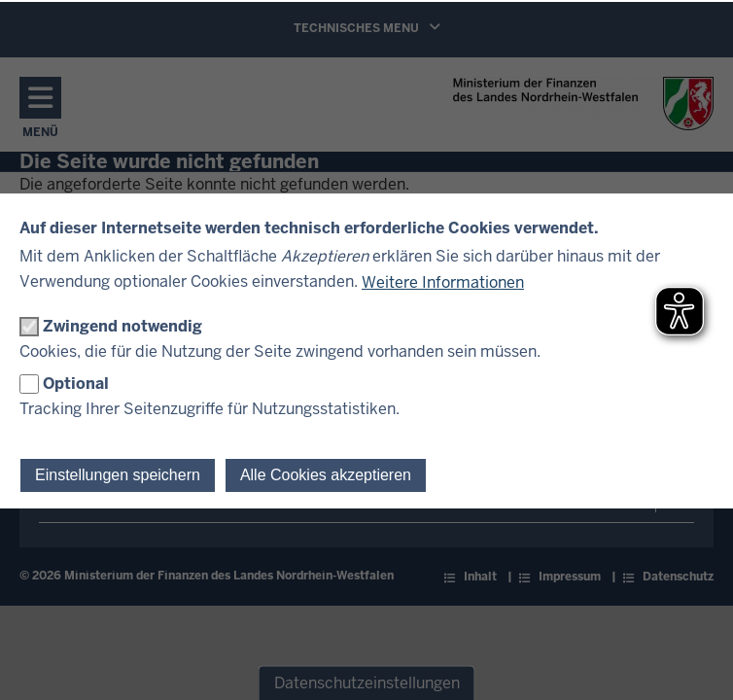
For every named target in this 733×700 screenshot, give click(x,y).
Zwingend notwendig (122, 326)
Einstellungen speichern (118, 475)
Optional (76, 384)
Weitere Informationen (443, 282)
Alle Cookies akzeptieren (326, 475)
